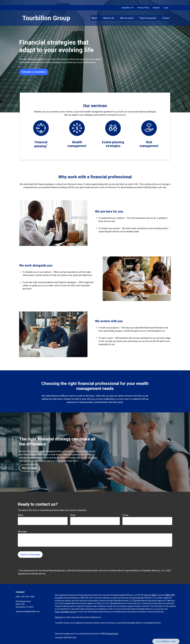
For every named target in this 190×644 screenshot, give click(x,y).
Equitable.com (128, 3)
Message (22, 532)
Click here (59, 617)
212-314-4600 (150, 595)
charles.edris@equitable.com (28, 611)
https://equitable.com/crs (66, 612)
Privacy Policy (143, 3)
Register (156, 3)
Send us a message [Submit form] (30, 555)
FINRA (168, 595)
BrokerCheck (113, 634)
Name (21, 515)
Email (73, 515)
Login (166, 3)
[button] (94, 13)
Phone (125, 515)
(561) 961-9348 (28, 597)
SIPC (173, 595)
